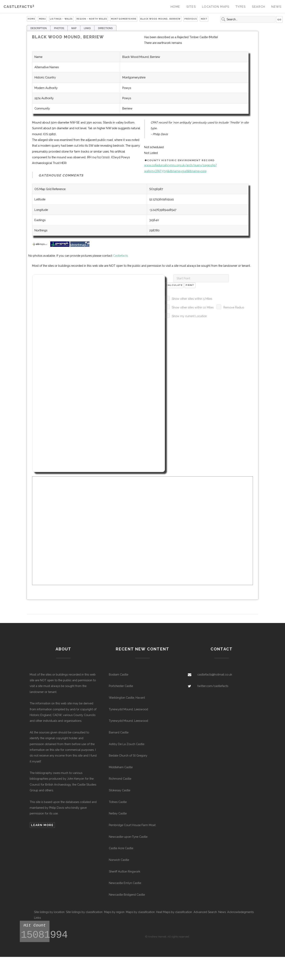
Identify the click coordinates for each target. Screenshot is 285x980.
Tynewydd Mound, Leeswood (128, 709)
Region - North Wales (92, 19)
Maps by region (114, 912)
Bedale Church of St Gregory (128, 755)
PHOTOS (59, 28)
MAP (74, 28)
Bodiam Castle (119, 674)
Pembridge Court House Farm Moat (132, 825)
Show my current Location (189, 316)
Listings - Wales (61, 19)
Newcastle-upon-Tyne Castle (128, 837)
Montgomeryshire (124, 19)
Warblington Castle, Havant (127, 698)
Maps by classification (140, 912)
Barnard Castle (119, 732)
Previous (191, 19)
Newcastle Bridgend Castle (127, 895)
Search (259, 7)
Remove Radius (234, 307)
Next (204, 19)
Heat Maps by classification (174, 912)
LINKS (87, 28)
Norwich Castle (119, 860)
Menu (43, 19)
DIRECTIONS (105, 28)
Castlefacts (19, 7)
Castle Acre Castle (121, 848)
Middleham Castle (121, 767)
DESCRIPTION (39, 28)
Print (190, 285)
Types (241, 7)
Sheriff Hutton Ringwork (125, 871)
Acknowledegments (240, 912)
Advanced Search (205, 912)
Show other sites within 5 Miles (192, 299)
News (276, 7)
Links (37, 918)
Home (175, 7)
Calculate (174, 285)
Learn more (42, 825)
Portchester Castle (121, 686)
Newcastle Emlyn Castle (125, 883)
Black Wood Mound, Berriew (160, 19)
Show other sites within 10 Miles (193, 307)
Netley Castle (118, 813)
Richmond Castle (120, 779)
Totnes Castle (118, 802)
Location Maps (216, 7)
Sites (191, 7)
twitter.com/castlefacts (213, 686)
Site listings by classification (84, 912)
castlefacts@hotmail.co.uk (215, 674)
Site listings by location (49, 912)
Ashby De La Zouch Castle (127, 744)
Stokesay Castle (120, 790)
